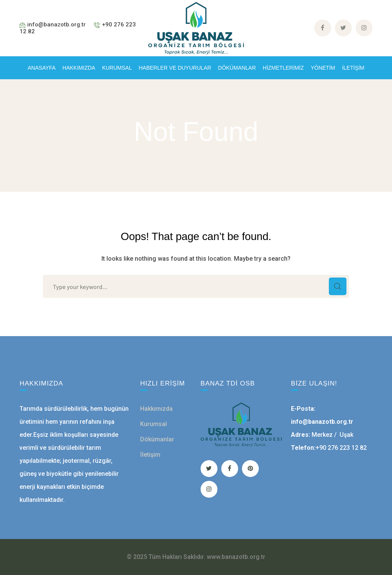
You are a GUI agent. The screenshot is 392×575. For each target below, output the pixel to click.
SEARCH (338, 286)
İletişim (150, 455)
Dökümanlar (157, 439)
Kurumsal (154, 424)
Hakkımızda (156, 409)
